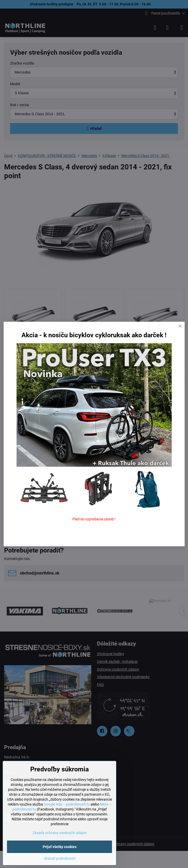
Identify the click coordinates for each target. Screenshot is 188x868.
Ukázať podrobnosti (60, 858)
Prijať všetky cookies (60, 847)
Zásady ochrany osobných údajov (60, 833)
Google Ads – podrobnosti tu (67, 804)
